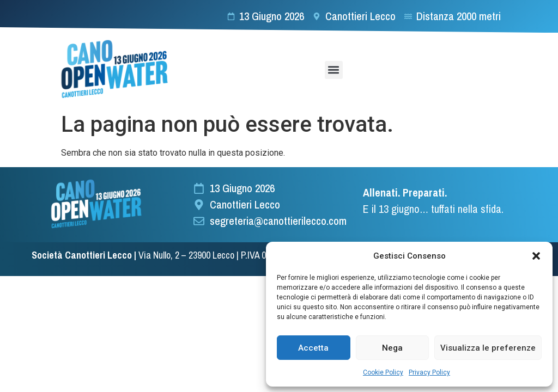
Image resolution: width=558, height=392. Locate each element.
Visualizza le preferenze (488, 348)
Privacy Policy (429, 372)
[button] (536, 256)
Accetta (313, 348)
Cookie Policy (383, 372)
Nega (392, 348)
